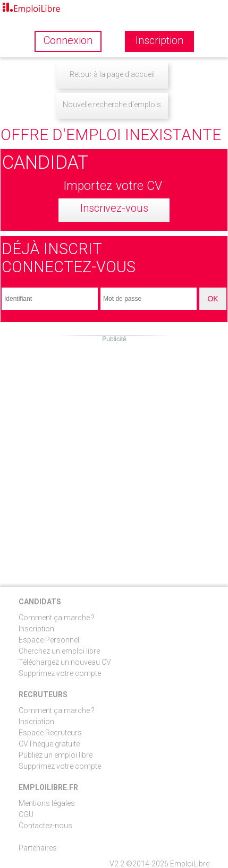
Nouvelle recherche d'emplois (112, 105)
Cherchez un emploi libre (59, 651)
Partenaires (38, 848)
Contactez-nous (45, 826)
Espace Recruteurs (50, 733)
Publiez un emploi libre (56, 755)
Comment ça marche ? (57, 618)
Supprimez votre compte (60, 673)
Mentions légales (47, 803)
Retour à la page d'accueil (112, 74)
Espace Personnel (49, 640)
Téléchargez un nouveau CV (65, 662)
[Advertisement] (114, 457)
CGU (26, 814)
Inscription (36, 629)
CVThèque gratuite (49, 744)
